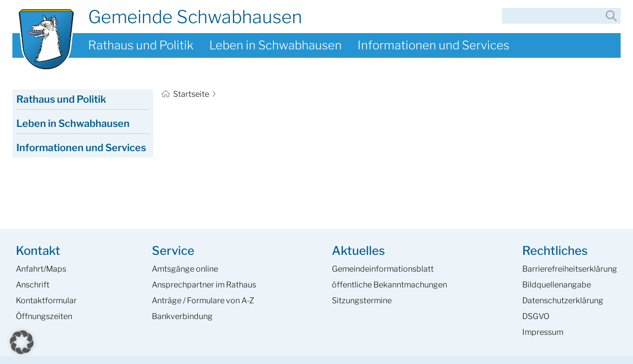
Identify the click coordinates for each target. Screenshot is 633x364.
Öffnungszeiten (44, 316)
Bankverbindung (182, 316)
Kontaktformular (46, 301)
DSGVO (536, 316)
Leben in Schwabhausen (275, 45)
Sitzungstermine (362, 301)
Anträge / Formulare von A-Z (203, 301)
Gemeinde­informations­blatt (383, 269)
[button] (22, 342)
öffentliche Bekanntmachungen (389, 285)
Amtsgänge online (185, 269)
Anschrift (33, 285)
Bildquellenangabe (557, 285)
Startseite (186, 94)
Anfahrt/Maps (41, 269)
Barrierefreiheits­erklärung (570, 269)
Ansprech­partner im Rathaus (204, 285)
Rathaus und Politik (141, 45)
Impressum (543, 332)
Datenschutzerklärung (563, 301)
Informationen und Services (433, 45)
